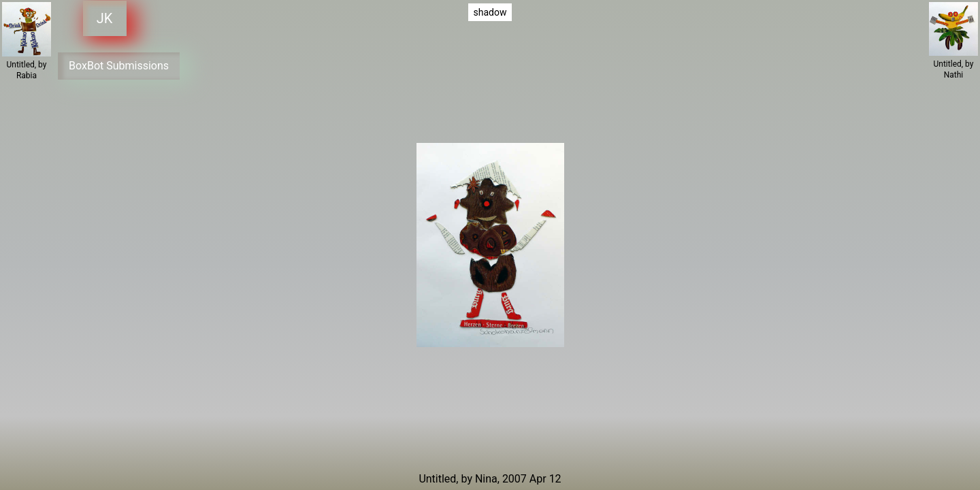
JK (102, 18)
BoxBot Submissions (119, 62)
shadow (490, 12)
